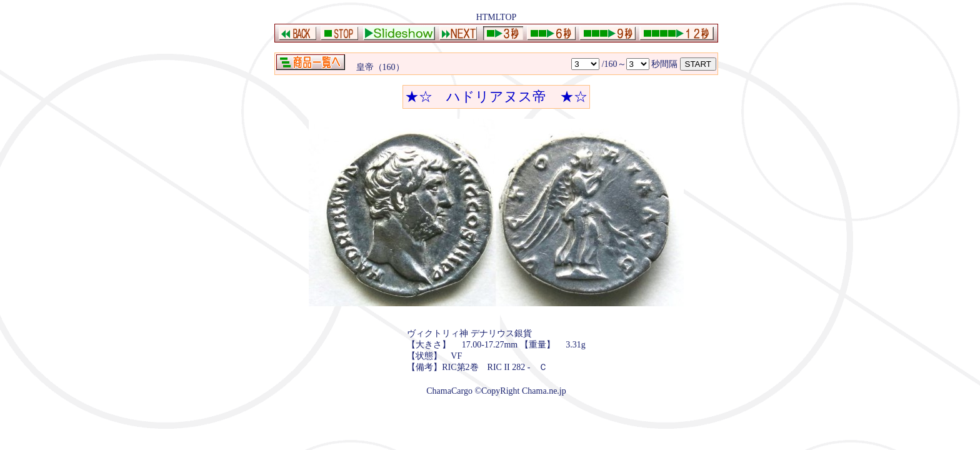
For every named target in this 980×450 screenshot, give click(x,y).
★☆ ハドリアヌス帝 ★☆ (496, 97)
